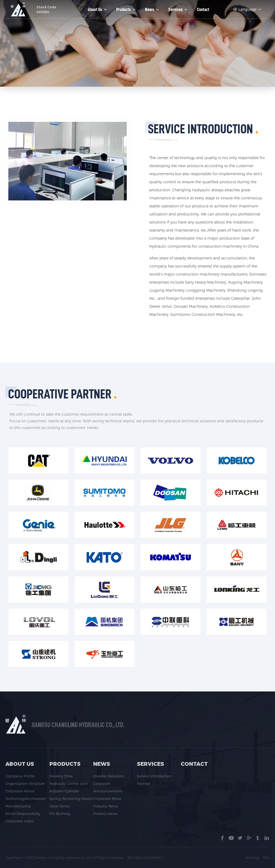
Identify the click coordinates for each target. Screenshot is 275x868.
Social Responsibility (23, 814)
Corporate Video (20, 821)
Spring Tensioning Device (71, 799)
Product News (105, 814)
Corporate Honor (20, 791)
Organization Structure (25, 783)
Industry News (106, 806)
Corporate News (107, 799)
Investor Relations (109, 776)
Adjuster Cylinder (64, 791)
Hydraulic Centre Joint (69, 783)
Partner (144, 783)
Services (178, 9)
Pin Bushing (60, 814)
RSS (267, 858)
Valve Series (60, 806)
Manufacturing (18, 806)
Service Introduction (154, 776)
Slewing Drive (61, 776)
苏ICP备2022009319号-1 (146, 858)
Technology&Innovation (26, 799)
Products (126, 9)
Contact (203, 9)
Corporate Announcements (108, 787)
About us (98, 9)
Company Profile (20, 776)
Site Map (253, 858)
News (152, 9)
